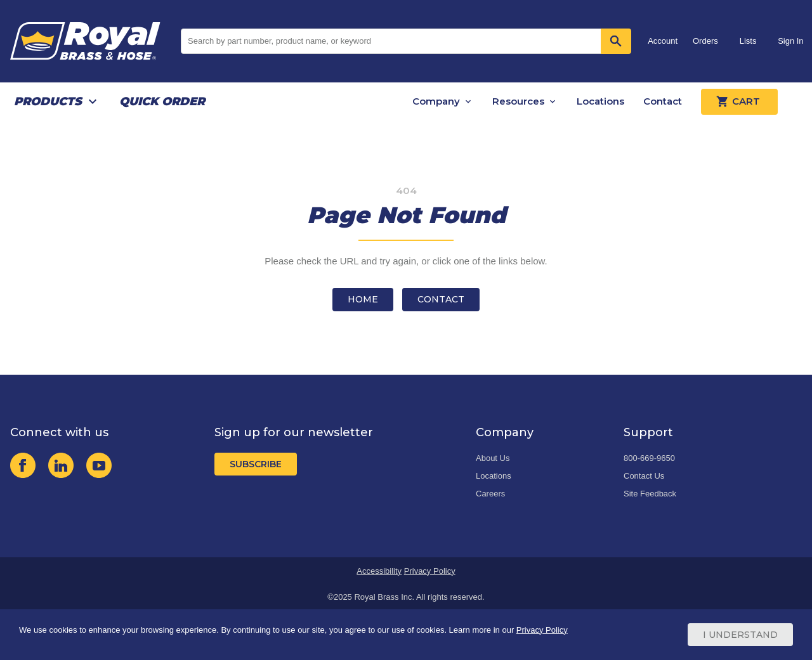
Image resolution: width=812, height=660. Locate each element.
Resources (518, 101)
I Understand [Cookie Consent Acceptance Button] (740, 635)
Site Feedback (650, 494)
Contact (663, 101)
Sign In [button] (790, 41)
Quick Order (162, 101)
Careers (490, 494)
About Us (493, 458)
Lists (748, 41)
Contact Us (644, 476)
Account (663, 41)
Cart (739, 101)
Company (436, 101)
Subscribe (256, 464)
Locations (600, 101)
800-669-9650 (649, 458)
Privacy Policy (430, 571)
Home (363, 299)
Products (48, 101)
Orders (705, 41)
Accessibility (379, 571)
